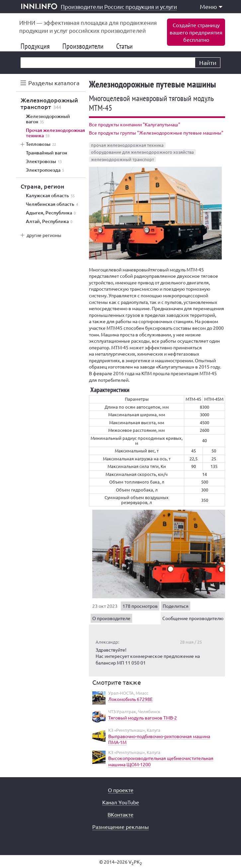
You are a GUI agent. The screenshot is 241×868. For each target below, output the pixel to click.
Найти (208, 62)
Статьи (127, 46)
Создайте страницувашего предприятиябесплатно (196, 32)
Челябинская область (52, 204)
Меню (211, 6)
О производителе (111, 618)
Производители (86, 46)
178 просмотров (140, 606)
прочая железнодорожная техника (127, 145)
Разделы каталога (54, 83)
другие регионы (44, 235)
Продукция (38, 46)
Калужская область (50, 196)
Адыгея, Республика (51, 213)
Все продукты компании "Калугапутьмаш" (135, 124)
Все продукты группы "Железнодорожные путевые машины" (156, 133)
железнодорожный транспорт (122, 159)
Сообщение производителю (193, 618)
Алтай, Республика (49, 221)
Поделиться (176, 606)
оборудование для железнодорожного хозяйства (142, 152)
